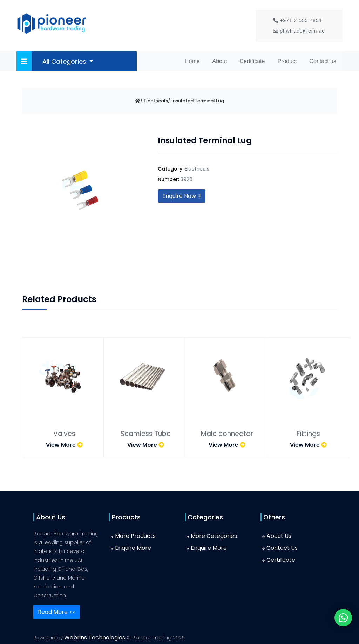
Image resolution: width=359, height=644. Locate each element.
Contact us (323, 61)
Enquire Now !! (182, 196)
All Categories (65, 61)
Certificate (252, 61)
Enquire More (133, 548)
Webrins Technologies (95, 638)
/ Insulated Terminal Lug (196, 101)
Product (287, 61)
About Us (279, 536)
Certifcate (281, 560)
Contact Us (282, 548)
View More (64, 445)
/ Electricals (154, 101)
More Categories (214, 536)
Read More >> (57, 612)
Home (194, 60)
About (220, 61)
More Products (135, 536)
